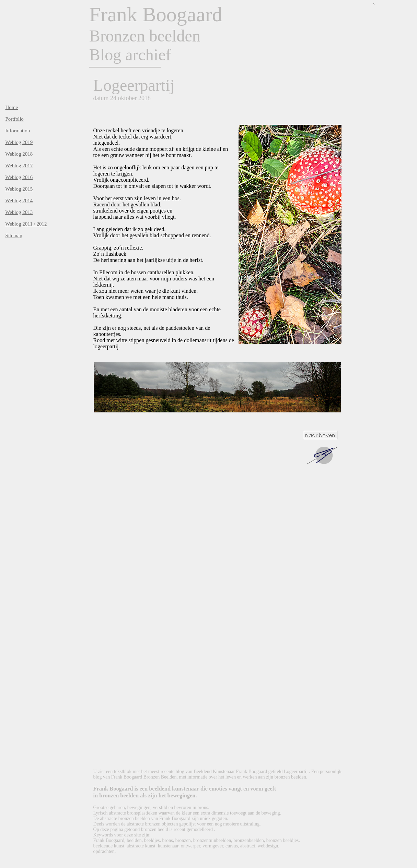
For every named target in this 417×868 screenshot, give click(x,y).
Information (18, 131)
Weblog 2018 (19, 154)
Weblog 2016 (19, 177)
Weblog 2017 (19, 166)
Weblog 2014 (19, 201)
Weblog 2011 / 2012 (26, 224)
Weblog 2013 (19, 212)
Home (12, 107)
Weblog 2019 (19, 142)
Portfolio (15, 119)
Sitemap (14, 236)
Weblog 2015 (19, 189)
